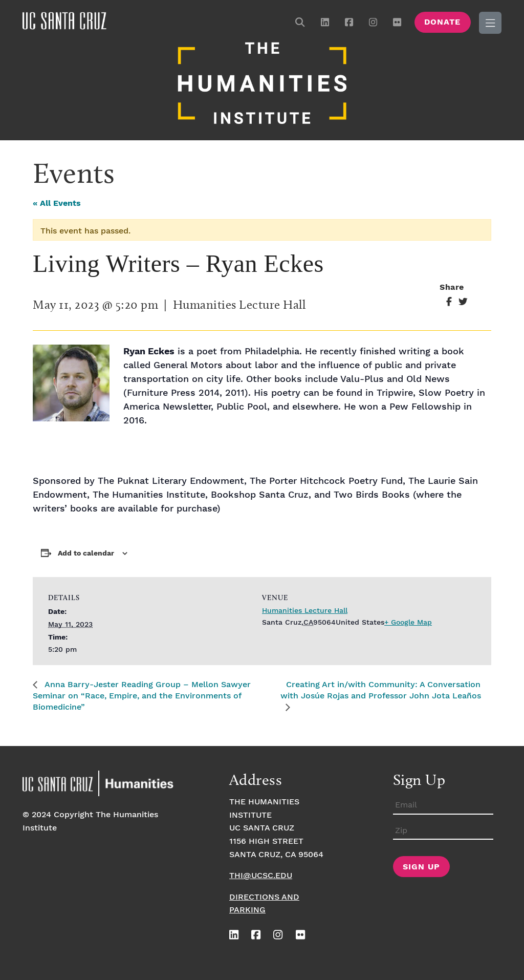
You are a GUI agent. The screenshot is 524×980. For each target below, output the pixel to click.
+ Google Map (408, 623)
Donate (442, 22)
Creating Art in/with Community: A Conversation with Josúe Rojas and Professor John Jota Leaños (381, 690)
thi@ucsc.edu (261, 876)
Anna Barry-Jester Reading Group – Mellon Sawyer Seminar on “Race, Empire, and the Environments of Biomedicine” (142, 696)
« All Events (57, 204)
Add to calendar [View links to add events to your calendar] (86, 553)
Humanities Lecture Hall (305, 611)
